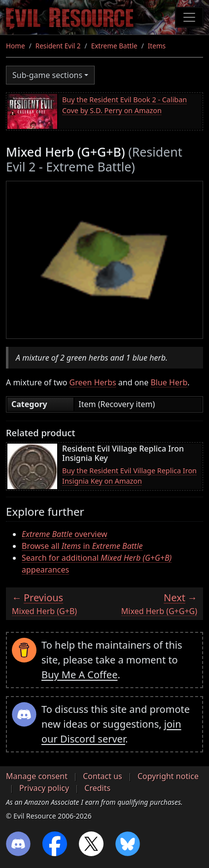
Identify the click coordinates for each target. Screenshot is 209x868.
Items (157, 46)
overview (65, 534)
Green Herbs (93, 382)
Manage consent (37, 776)
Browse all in (82, 546)
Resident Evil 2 (58, 46)
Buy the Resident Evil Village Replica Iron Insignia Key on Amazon (129, 476)
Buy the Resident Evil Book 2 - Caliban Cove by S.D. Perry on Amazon (124, 105)
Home (16, 46)
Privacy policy (44, 788)
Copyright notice (168, 776)
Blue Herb (169, 382)
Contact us (103, 776)
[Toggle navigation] (189, 17)
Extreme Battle (114, 46)
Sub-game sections (47, 75)
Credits (97, 788)
